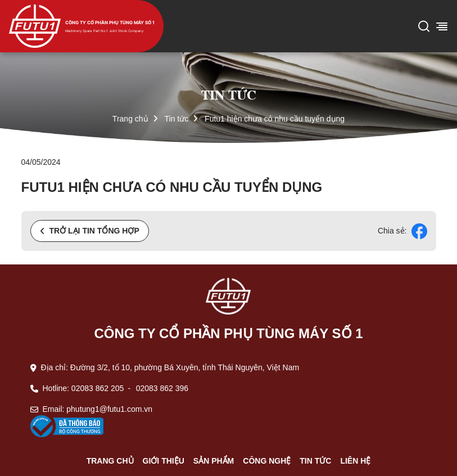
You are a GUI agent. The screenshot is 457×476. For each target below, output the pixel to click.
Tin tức (176, 119)
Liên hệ (355, 461)
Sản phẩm (214, 461)
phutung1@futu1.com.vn (109, 409)
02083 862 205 (98, 388)
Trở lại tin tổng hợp (90, 231)
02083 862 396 (162, 388)
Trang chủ (130, 119)
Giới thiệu (164, 461)
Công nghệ (267, 461)
